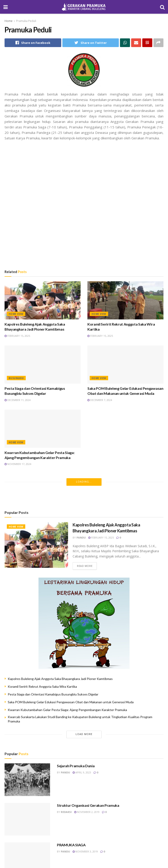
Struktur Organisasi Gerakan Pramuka (88, 805)
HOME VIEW (16, 314)
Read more (85, 566)
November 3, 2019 (85, 851)
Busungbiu (16, 378)
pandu (81, 538)
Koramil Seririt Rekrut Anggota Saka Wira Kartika (42, 686)
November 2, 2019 (87, 812)
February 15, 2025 (17, 336)
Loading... (84, 482)
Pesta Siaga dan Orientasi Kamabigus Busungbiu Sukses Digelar (53, 694)
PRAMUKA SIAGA (71, 845)
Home (9, 21)
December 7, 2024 (100, 400)
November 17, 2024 (18, 464)
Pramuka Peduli (26, 21)
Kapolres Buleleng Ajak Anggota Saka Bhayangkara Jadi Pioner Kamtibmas (60, 679)
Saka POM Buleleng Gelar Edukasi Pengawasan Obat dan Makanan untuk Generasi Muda (71, 702)
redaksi (66, 812)
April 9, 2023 (82, 772)
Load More (84, 734)
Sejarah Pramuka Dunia (76, 766)
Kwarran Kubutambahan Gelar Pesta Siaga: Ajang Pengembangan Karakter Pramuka (67, 710)
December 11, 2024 (18, 400)
